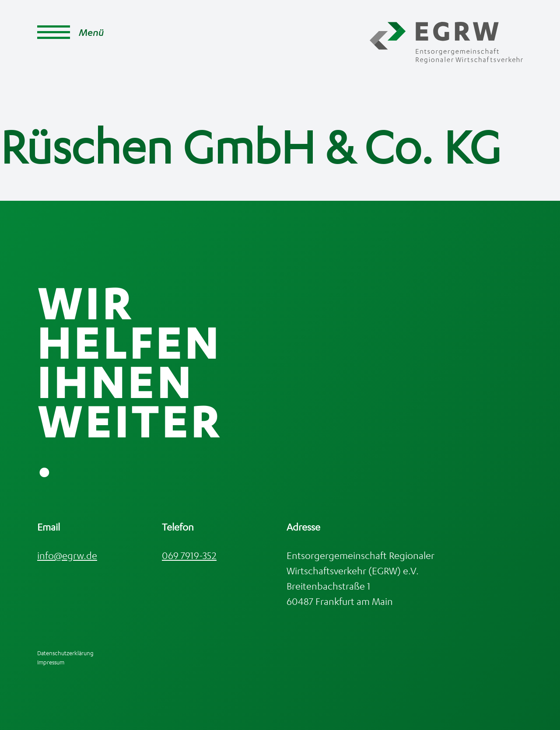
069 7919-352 (189, 555)
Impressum (51, 662)
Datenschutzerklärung (65, 653)
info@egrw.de (67, 555)
